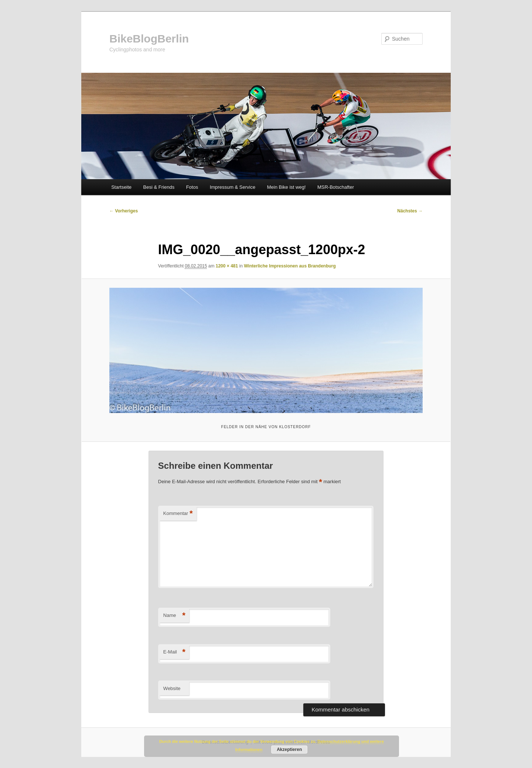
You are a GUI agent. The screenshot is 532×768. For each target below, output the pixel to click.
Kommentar (178, 514)
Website (172, 688)
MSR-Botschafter (336, 187)
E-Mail (174, 652)
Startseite (121, 187)
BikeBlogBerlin (149, 39)
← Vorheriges (124, 211)
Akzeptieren (289, 750)
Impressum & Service (233, 187)
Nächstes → (410, 211)
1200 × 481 (227, 266)
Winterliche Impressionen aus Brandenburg (290, 266)
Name (174, 616)
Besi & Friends (159, 187)
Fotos (192, 187)
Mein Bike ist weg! (287, 187)
